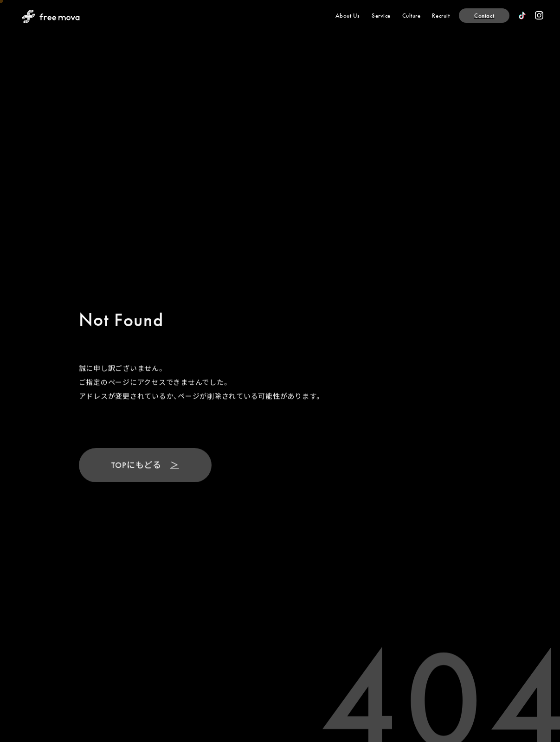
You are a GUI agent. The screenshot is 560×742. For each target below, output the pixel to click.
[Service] (381, 16)
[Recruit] (441, 16)
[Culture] (412, 16)
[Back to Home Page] (51, 16)
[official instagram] (539, 15)
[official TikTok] (522, 16)
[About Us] (348, 16)
